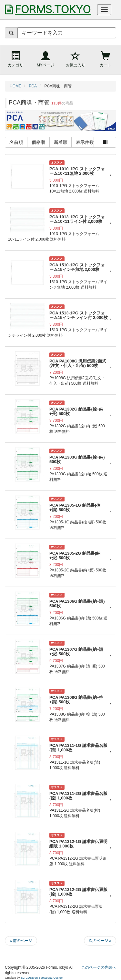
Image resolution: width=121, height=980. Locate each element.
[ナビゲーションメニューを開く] (104, 10)
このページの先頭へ (99, 967)
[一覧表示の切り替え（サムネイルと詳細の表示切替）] (105, 142)
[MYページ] (45, 60)
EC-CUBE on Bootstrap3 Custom (42, 978)
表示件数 (85, 142)
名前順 (16, 142)
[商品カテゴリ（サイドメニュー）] (15, 60)
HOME (15, 86)
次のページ (100, 941)
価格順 (38, 142)
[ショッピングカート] (106, 60)
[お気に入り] (76, 60)
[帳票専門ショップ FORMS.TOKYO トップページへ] (47, 10)
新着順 (61, 142)
